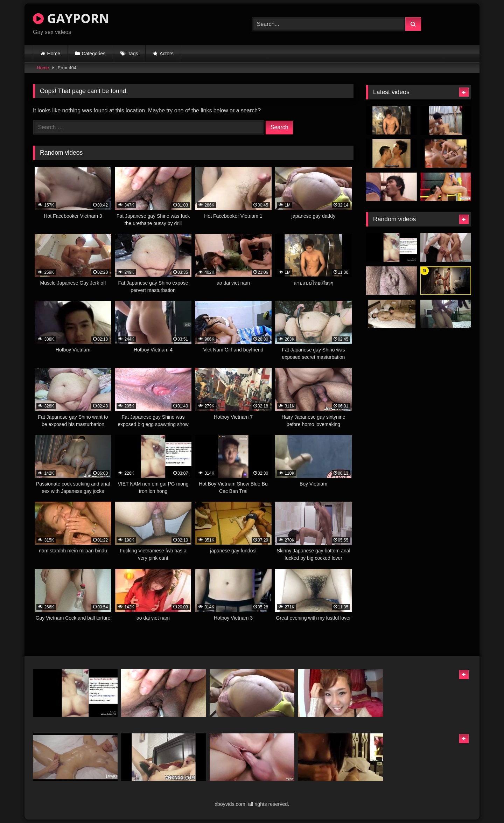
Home (54, 54)
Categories (94, 54)
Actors (167, 54)
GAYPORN (71, 18)
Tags (133, 54)
